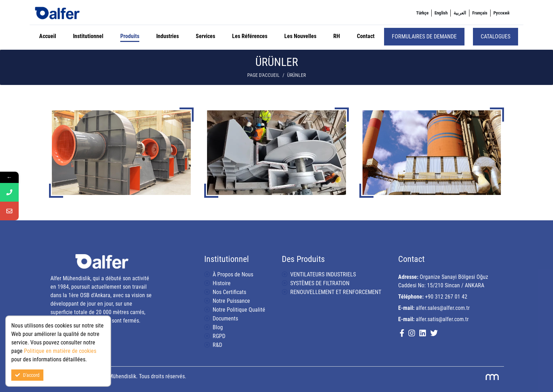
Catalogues (496, 36)
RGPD (219, 336)
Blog (218, 327)
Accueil (48, 36)
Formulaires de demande (424, 36)
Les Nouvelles (300, 36)
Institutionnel (88, 36)
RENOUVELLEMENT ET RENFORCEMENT (336, 292)
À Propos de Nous (233, 274)
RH (337, 36)
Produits (130, 36)
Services (205, 36)
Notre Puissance (231, 301)
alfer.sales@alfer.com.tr (443, 308)
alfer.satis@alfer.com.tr (442, 319)
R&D (217, 345)
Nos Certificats (229, 292)
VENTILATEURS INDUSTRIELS (323, 274)
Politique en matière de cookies (60, 351)
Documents (225, 318)
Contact (366, 36)
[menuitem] (422, 13)
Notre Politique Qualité (239, 310)
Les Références (250, 36)
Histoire (222, 283)
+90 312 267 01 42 (446, 297)
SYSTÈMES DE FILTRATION (320, 283)
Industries (168, 36)
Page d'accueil (263, 75)
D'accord (27, 375)
